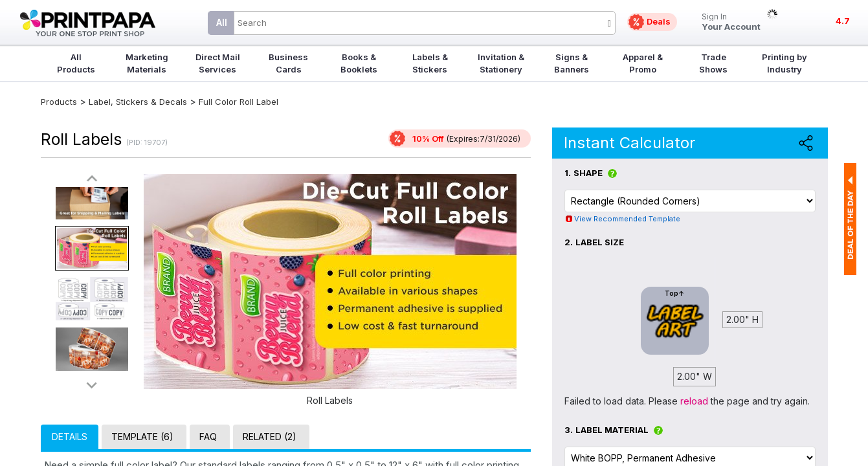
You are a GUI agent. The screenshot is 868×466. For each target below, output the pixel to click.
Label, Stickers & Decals (139, 102)
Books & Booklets (359, 63)
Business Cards (288, 63)
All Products (76, 63)
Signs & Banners (572, 63)
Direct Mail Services (218, 63)
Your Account (731, 22)
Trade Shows (713, 63)
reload (694, 401)
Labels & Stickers (430, 63)
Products (59, 102)
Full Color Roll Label (239, 102)
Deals (659, 21)
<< (92, 179)
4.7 (843, 21)
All (222, 22)
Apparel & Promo (643, 63)
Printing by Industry (785, 63)
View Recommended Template (627, 219)
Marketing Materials (147, 63)
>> (92, 385)
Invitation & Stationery (501, 63)
